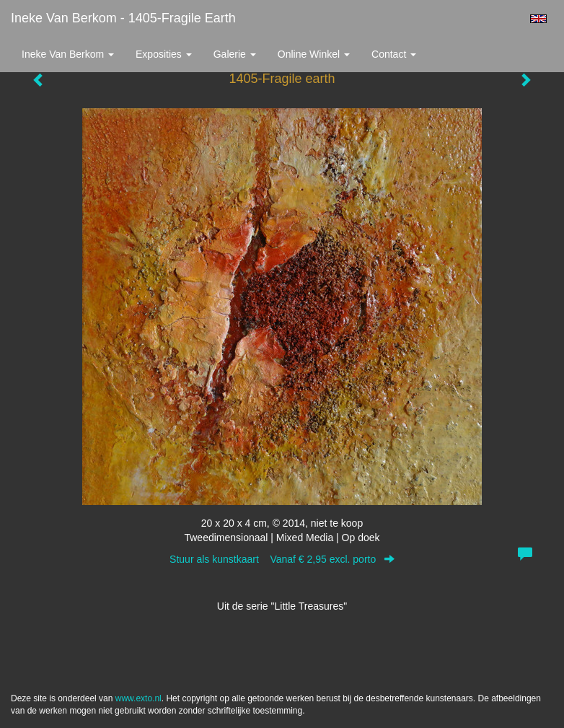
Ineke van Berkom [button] (68, 54)
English (538, 19)
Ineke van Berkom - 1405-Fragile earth (123, 18)
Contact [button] (394, 54)
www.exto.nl (138, 698)
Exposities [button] (164, 54)
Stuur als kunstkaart (282, 559)
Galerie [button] (235, 54)
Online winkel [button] (314, 54)
